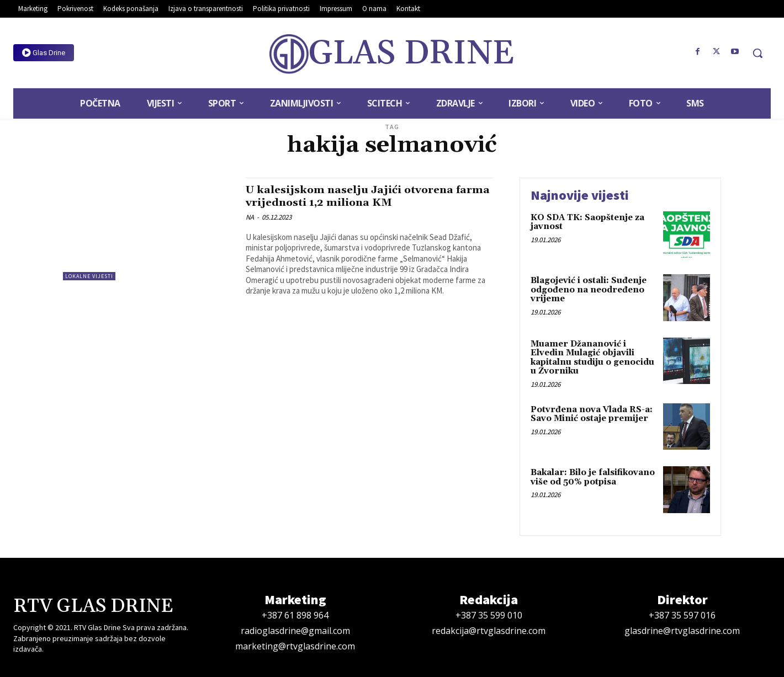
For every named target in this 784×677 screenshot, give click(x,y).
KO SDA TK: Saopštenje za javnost (587, 222)
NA (250, 217)
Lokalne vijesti (89, 276)
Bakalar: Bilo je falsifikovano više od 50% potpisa (593, 477)
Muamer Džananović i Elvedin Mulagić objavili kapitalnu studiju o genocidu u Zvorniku (592, 358)
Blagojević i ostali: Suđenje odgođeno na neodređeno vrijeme (589, 290)
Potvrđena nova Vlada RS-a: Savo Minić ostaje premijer (592, 414)
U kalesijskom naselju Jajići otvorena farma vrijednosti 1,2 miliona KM (359, 196)
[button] (757, 53)
